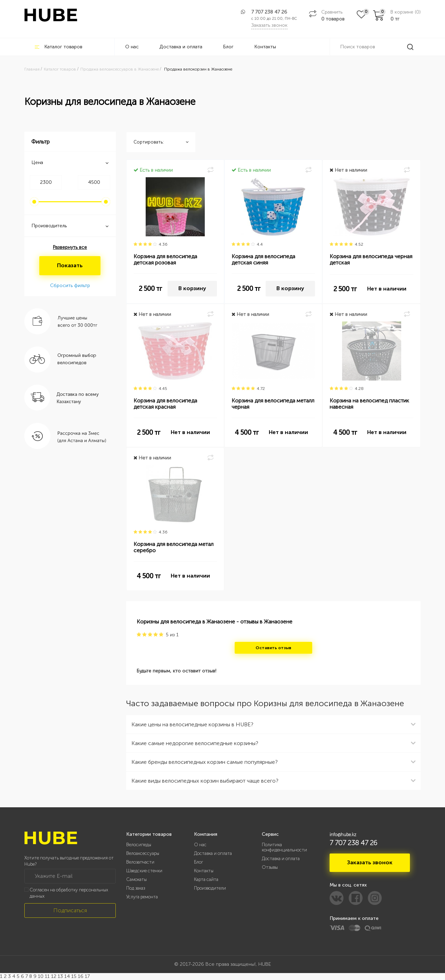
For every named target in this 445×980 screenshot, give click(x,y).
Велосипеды (139, 845)
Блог (228, 47)
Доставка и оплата (181, 47)
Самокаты (136, 879)
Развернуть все (70, 247)
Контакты (265, 47)
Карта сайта (206, 879)
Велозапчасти (140, 862)
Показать (70, 265)
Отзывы (270, 867)
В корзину (192, 288)
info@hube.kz (343, 835)
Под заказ (136, 888)
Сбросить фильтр (70, 285)
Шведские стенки (144, 871)
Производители (210, 888)
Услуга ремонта (142, 897)
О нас (132, 47)
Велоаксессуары (143, 853)
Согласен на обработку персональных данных (69, 893)
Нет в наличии (387, 289)
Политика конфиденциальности (284, 847)
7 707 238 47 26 (269, 12)
